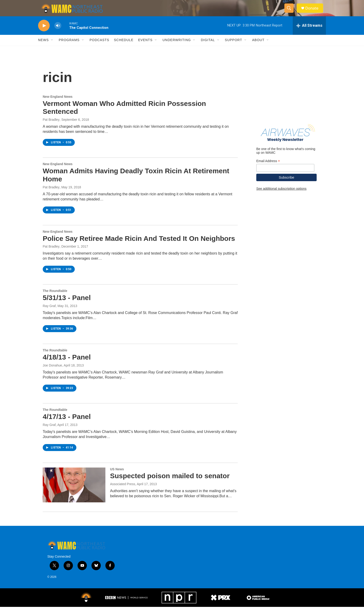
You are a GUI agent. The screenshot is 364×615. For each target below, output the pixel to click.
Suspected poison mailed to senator (170, 484)
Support (234, 48)
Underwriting (177, 48)
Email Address (268, 169)
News (43, 48)
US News (117, 477)
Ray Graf (49, 314)
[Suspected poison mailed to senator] (74, 493)
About (258, 48)
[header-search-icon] (291, 12)
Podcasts (99, 48)
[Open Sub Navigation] (52, 48)
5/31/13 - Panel (67, 306)
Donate (314, 12)
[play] (44, 34)
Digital (208, 48)
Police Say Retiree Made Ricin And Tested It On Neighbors (139, 247)
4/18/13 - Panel (67, 365)
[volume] (58, 34)
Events (145, 48)
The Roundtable (55, 299)
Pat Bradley (51, 128)
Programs (69, 48)
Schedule (124, 48)
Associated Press (123, 492)
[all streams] (309, 34)
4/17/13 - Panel (67, 425)
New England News (58, 105)
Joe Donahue (52, 373)
